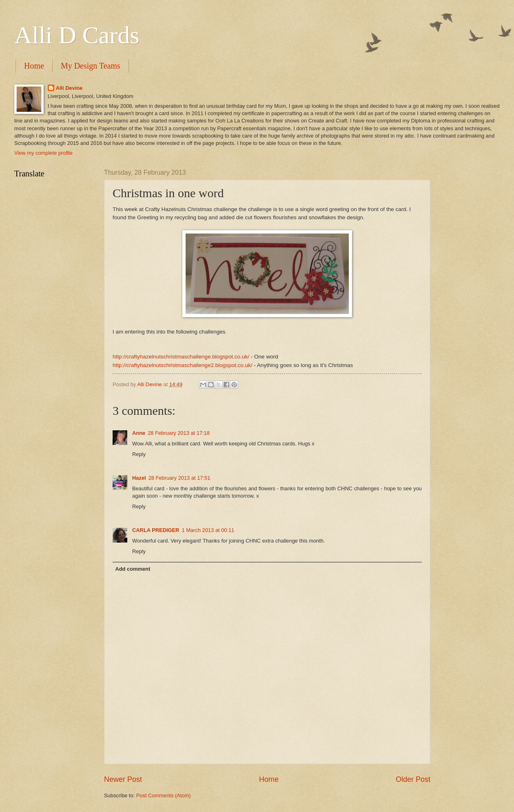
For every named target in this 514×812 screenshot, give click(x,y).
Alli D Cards (77, 35)
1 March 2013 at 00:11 (208, 530)
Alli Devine (69, 88)
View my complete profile (43, 153)
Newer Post (123, 779)
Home (34, 66)
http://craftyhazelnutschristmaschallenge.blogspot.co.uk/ (181, 357)
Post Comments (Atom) (164, 795)
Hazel (139, 478)
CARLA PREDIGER (156, 530)
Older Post (413, 779)
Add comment (133, 569)
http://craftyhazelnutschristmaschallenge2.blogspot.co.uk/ (183, 365)
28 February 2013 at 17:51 (179, 478)
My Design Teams (91, 66)
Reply (139, 454)
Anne (139, 433)
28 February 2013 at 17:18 (179, 433)
